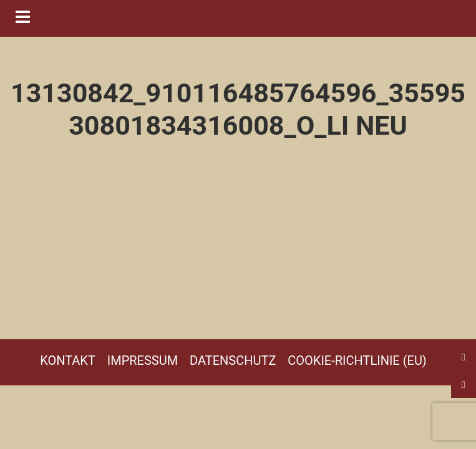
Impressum (143, 360)
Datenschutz (233, 360)
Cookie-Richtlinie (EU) (357, 360)
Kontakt (68, 360)
